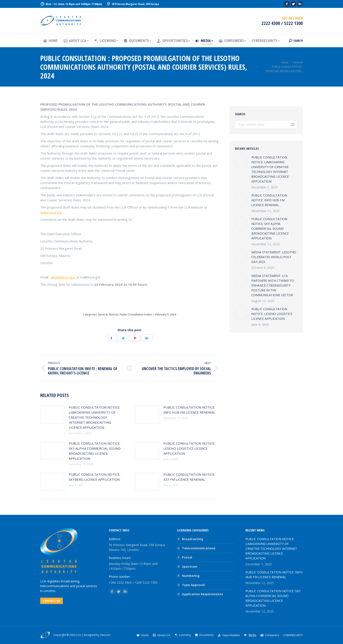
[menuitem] (50, 41)
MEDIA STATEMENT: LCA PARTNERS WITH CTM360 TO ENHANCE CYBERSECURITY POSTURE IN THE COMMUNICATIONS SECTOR (273, 285)
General (103, 314)
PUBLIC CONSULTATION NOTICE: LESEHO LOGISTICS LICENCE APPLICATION (189, 448)
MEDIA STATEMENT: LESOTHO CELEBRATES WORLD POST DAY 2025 (274, 257)
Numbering (191, 576)
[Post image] (52, 415)
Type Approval (193, 585)
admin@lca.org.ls (63, 277)
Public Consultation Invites (136, 314)
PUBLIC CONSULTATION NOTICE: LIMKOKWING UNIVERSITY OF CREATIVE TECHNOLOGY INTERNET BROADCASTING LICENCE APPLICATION (94, 417)
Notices (114, 314)
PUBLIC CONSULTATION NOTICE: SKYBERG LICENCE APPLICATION (94, 477)
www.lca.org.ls (51, 212)
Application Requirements (203, 594)
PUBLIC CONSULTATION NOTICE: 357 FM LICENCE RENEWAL (189, 477)
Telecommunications (199, 548)
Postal (187, 557)
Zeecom (105, 635)
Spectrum (190, 567)
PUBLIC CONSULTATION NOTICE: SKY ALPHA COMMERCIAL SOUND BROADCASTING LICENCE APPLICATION (95, 451)
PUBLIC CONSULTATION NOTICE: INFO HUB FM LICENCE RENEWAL (189, 410)
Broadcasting (193, 539)
